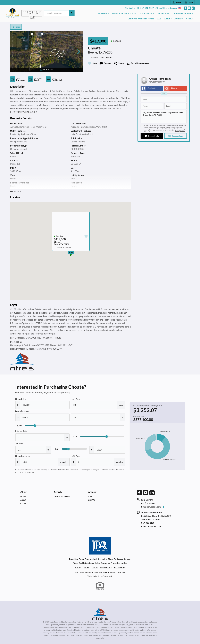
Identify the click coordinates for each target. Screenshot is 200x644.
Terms (177, 131)
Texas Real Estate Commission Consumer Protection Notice (100, 563)
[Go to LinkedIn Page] (193, 8)
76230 (108, 52)
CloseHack (107, 576)
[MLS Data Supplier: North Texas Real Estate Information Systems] (100, 614)
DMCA (95, 567)
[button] (72, 13)
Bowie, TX (95, 52)
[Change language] (180, 8)
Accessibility (106, 567)
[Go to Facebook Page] (186, 8)
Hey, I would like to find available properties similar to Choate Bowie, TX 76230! (164, 117)
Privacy (182, 131)
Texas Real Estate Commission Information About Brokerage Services (100, 559)
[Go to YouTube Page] (189, 8)
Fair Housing (120, 567)
